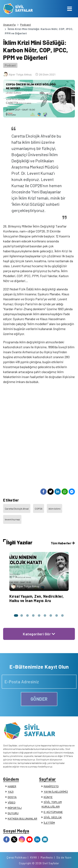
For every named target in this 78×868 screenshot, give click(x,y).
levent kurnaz (12, 519)
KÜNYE (48, 797)
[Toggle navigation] (70, 9)
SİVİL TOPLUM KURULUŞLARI (52, 804)
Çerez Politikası (17, 857)
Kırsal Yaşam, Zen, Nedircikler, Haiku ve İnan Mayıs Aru (37, 599)
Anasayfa (9, 25)
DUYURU (13, 813)
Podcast (26, 25)
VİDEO (12, 802)
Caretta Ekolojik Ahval (17, 509)
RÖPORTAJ (15, 808)
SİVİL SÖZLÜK (53, 817)
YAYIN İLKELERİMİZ (56, 792)
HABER (12, 786)
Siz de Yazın (64, 857)
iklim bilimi (54, 509)
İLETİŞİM (49, 823)
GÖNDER (39, 699)
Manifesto (47, 857)
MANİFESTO (51, 786)
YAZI (11, 792)
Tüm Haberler (63, 543)
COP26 (39, 509)
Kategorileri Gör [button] (39, 634)
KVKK (34, 857)
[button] (16, 615)
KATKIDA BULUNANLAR (22, 818)
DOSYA (12, 797)
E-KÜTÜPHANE (53, 812)
